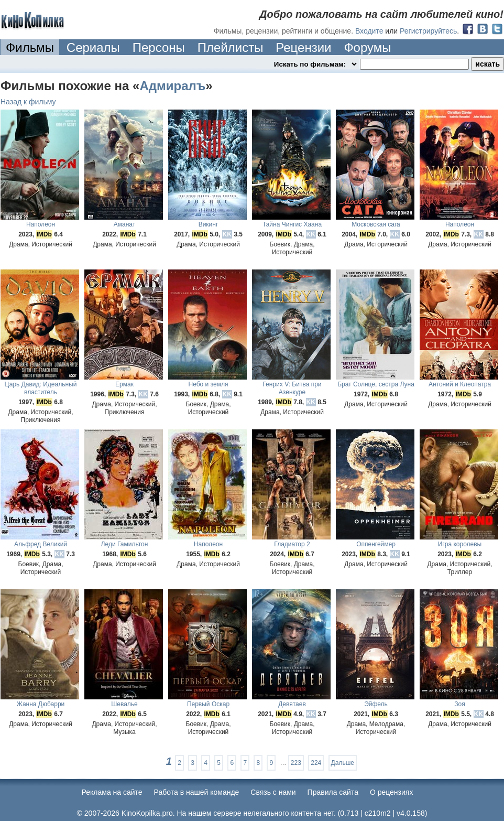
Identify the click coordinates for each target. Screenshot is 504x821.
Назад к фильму (28, 102)
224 (316, 763)
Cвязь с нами (273, 792)
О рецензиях (392, 792)
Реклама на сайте (112, 792)
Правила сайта (333, 792)
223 (296, 763)
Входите (369, 31)
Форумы (367, 47)
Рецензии (303, 47)
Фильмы (30, 47)
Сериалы (93, 47)
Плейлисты (231, 47)
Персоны (159, 47)
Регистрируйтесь (428, 31)
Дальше (343, 763)
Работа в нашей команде (197, 792)
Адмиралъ (172, 86)
